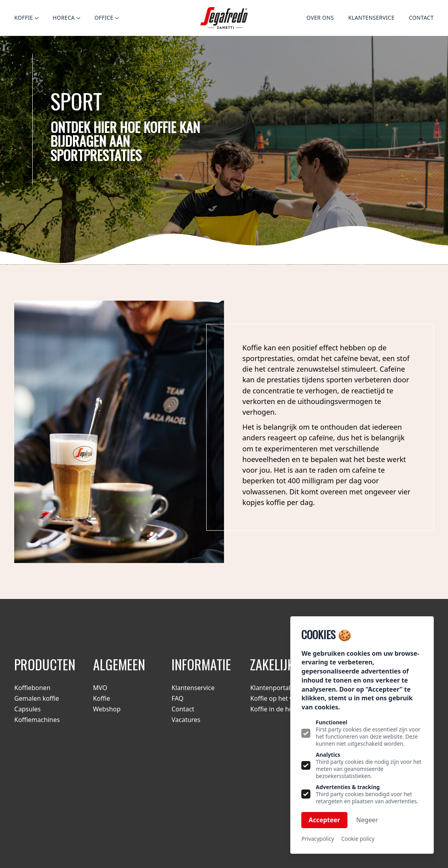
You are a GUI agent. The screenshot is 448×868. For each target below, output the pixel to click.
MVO (100, 688)
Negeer (367, 820)
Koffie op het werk (277, 698)
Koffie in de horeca (278, 709)
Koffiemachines (37, 720)
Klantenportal (270, 688)
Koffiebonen (32, 688)
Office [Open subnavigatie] (107, 18)
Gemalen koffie (36, 698)
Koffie (102, 698)
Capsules (27, 709)
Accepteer (325, 820)
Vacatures (186, 720)
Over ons (320, 18)
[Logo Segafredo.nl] (224, 18)
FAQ (177, 698)
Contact (421, 18)
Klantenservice (371, 18)
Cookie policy (358, 839)
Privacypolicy (318, 839)
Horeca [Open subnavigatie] (66, 18)
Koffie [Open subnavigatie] (26, 18)
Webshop (107, 709)
